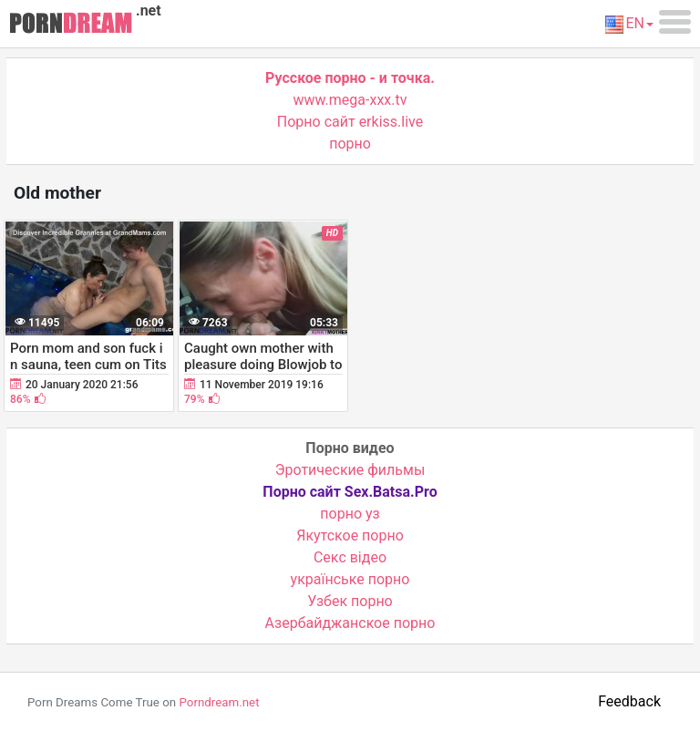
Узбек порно (350, 601)
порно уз (350, 514)
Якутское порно (350, 535)
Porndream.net (219, 702)
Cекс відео (350, 557)
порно (350, 144)
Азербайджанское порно (350, 623)
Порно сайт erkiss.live (350, 122)
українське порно (350, 579)
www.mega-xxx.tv (350, 100)
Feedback (629, 701)
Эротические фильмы (350, 470)
